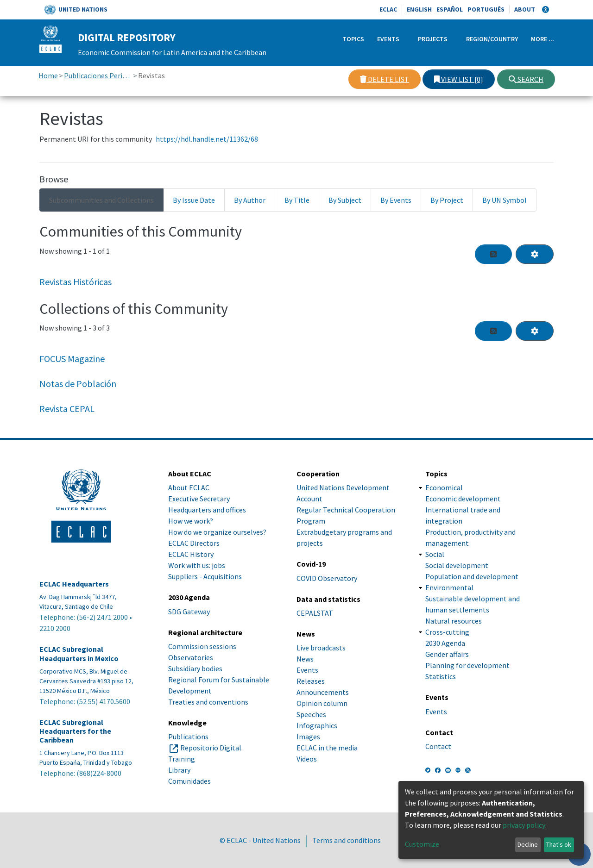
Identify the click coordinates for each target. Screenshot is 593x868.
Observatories (191, 657)
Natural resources (454, 621)
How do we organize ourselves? (217, 532)
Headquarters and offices (207, 510)
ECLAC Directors (194, 543)
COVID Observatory (327, 578)
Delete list (385, 79)
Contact (438, 746)
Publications (188, 737)
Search (526, 79)
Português (486, 9)
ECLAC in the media (327, 748)
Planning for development (467, 665)
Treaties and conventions (208, 702)
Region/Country (492, 39)
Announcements (323, 692)
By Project (447, 200)
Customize (422, 844)
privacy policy (524, 825)
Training (182, 759)
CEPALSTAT (315, 613)
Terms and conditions (347, 840)
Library (179, 770)
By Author (250, 200)
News (305, 659)
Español (450, 9)
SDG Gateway (189, 612)
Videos (307, 759)
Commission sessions (202, 646)
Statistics (441, 676)
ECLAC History (191, 554)
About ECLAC (189, 487)
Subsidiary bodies (195, 668)
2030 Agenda (445, 643)
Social (435, 554)
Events (388, 39)
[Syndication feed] (493, 254)
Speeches (311, 714)
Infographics (317, 725)
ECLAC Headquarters (74, 584)
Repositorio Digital (211, 748)
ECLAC (388, 9)
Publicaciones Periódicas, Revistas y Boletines (98, 75)
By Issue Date (194, 200)
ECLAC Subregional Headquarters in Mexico (79, 654)
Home (48, 75)
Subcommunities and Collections (101, 200)
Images (308, 737)
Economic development (463, 499)
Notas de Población (78, 384)
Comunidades (189, 781)
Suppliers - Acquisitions (205, 576)
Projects (433, 39)
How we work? (191, 521)
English (419, 9)
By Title (297, 200)
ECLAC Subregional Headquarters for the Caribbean (75, 731)
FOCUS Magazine (72, 359)
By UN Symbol (505, 200)
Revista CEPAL (67, 409)
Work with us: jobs (197, 565)
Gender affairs (447, 654)
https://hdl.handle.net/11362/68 (207, 139)
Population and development (472, 576)
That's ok (559, 844)
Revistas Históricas (76, 282)
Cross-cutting (447, 632)
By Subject (345, 200)
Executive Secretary (199, 499)
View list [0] (459, 79)
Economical (444, 487)
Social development (457, 565)
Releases (311, 681)
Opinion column (322, 703)
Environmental (449, 587)
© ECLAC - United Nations (260, 840)
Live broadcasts (321, 648)
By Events (396, 200)
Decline (528, 844)
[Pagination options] (535, 254)
